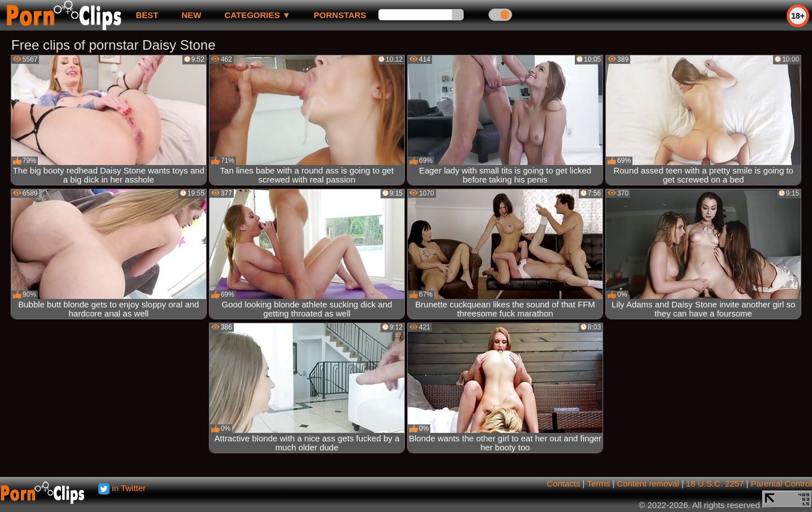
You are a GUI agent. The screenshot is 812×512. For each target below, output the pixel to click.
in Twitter (122, 488)
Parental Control (782, 483)
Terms (598, 483)
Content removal (648, 483)
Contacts (563, 483)
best (147, 15)
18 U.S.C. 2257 (715, 483)
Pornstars (340, 15)
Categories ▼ (257, 15)
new (191, 15)
